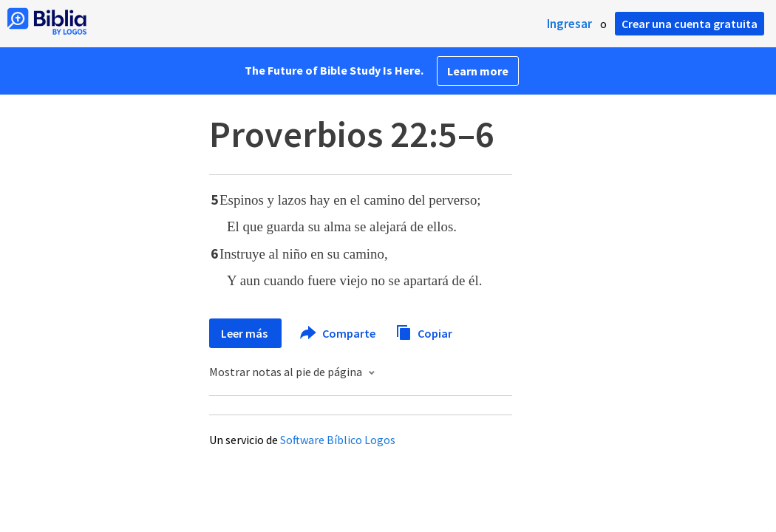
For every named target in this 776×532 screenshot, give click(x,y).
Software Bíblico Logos (338, 440)
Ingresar (569, 24)
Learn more (478, 71)
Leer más (245, 333)
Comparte (338, 333)
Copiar (424, 331)
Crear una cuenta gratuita (690, 24)
